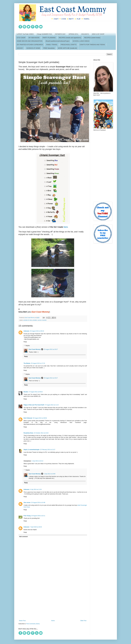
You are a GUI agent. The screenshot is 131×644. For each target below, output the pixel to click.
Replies (28, 346)
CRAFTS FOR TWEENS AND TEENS (92, 45)
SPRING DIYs (73, 34)
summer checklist (42, 320)
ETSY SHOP (21, 38)
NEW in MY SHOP (98, 34)
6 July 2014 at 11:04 (36, 489)
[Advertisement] (53, 602)
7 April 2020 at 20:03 (36, 527)
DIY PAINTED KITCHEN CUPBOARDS (30, 45)
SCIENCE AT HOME (33, 48)
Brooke (26, 392)
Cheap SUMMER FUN (44, 34)
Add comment (23, 537)
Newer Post (22, 621)
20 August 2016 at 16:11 (38, 516)
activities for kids (28, 320)
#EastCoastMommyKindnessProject (57, 41)
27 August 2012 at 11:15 (52, 405)
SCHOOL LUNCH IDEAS (81, 41)
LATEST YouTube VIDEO (25, 34)
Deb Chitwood (28, 418)
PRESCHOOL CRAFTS (69, 45)
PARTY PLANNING (49, 38)
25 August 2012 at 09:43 (37, 331)
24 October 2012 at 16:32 (41, 433)
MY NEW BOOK (34, 38)
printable (35, 320)
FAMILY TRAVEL (52, 45)
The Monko (27, 363)
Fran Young (27, 516)
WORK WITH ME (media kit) (67, 48)
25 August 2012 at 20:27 (51, 349)
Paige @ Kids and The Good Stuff (34, 405)
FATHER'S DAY (60, 34)
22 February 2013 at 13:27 (48, 450)
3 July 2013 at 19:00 (50, 474)
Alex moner (27, 503)
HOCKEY (20, 48)
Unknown (27, 331)
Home (53, 621)
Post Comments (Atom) (33, 624)
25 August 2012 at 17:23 (38, 363)
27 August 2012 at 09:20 (36, 392)
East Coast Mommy (35, 349)
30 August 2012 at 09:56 (40, 418)
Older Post (83, 621)
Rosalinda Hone (28, 433)
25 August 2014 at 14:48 (38, 503)
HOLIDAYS (85, 34)
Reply (25, 342)
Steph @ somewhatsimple (32, 450)
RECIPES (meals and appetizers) (70, 38)
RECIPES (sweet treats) (92, 38)
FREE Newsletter (49, 48)
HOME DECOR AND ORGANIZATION (30, 41)
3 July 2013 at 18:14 (37, 461)
